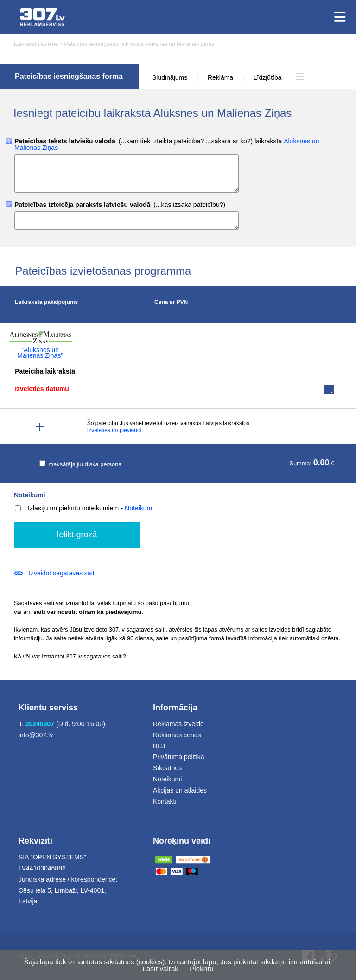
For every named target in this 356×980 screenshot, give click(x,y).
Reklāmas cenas (177, 735)
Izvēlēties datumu (42, 389)
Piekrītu (202, 969)
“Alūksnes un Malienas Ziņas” (40, 353)
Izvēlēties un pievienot (114, 430)
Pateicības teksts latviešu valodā (167, 145)
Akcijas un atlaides (180, 790)
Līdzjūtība (268, 77)
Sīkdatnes (167, 768)
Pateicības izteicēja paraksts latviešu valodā (120, 205)
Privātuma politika (179, 757)
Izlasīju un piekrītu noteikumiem (67, 508)
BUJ (159, 746)
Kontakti (165, 801)
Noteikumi (30, 495)
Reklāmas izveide (178, 724)
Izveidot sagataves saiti (62, 573)
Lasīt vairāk (160, 969)
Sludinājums (170, 77)
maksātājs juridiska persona (80, 464)
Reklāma (220, 77)
